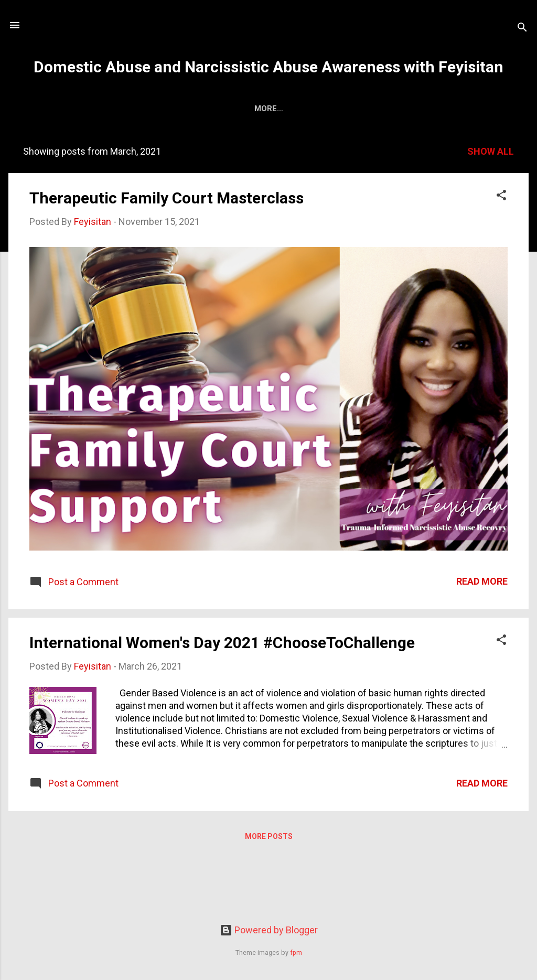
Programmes (293, 109)
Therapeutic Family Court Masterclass (167, 200)
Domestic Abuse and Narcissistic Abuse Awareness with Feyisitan (268, 67)
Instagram (468, 109)
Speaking (359, 109)
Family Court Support (197, 109)
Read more (482, 583)
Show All (491, 153)
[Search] (522, 29)
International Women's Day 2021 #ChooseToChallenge (222, 645)
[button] (501, 199)
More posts (269, 838)
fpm (296, 952)
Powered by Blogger (269, 930)
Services (111, 109)
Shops (412, 109)
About (59, 109)
